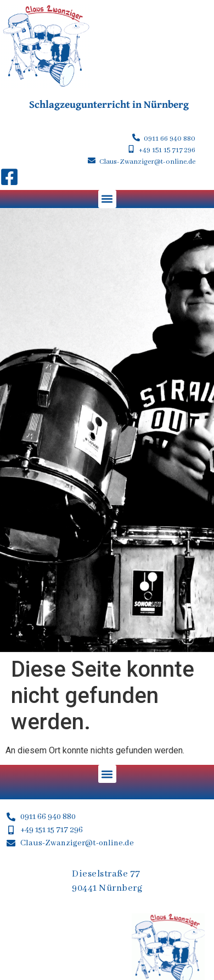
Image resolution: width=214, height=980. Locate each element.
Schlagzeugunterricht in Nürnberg (109, 104)
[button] (107, 199)
